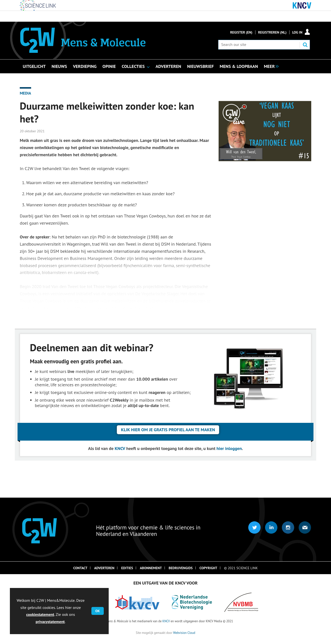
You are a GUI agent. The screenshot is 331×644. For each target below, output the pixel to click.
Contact (80, 568)
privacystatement (50, 622)
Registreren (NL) (272, 32)
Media (25, 93)
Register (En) (241, 32)
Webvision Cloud (184, 633)
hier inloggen (229, 448)
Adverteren (104, 568)
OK (98, 611)
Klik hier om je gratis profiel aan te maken (168, 430)
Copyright (208, 568)
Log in (297, 32)
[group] (270, 66)
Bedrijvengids (181, 568)
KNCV (120, 448)
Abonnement (151, 568)
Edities (127, 568)
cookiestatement (40, 614)
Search (305, 45)
